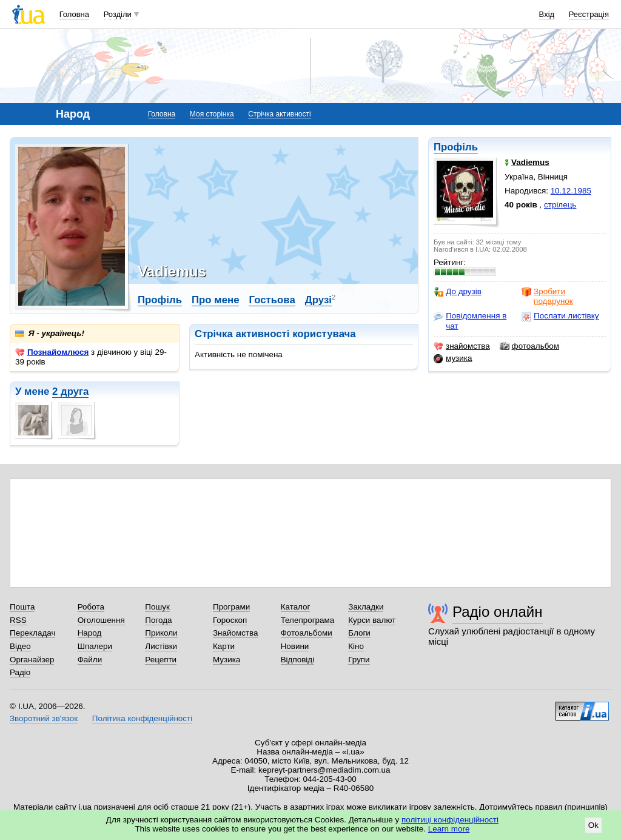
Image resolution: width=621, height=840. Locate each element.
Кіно (356, 646)
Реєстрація (589, 14)
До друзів (458, 292)
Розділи (118, 14)
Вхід (547, 14)
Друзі (318, 300)
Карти (224, 646)
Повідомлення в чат (470, 321)
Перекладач (32, 633)
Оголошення (101, 620)
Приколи (161, 633)
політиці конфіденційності (450, 820)
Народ (90, 633)
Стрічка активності (279, 114)
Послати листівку (560, 316)
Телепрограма (308, 620)
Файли (90, 660)
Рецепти (161, 660)
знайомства (462, 346)
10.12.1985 (571, 191)
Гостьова (272, 300)
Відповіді (298, 660)
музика (453, 358)
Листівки (161, 646)
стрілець (560, 205)
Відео (20, 646)
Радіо (20, 672)
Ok (593, 825)
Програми (231, 607)
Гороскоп (230, 620)
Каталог (296, 607)
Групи (359, 660)
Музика (227, 660)
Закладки (366, 607)
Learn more (449, 829)
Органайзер (32, 660)
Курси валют (372, 620)
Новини (295, 646)
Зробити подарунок (547, 296)
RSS (18, 620)
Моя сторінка (212, 114)
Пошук (157, 607)
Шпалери (95, 646)
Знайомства (236, 633)
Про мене (216, 300)
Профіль (456, 147)
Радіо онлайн (498, 612)
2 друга (70, 391)
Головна (74, 14)
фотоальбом (529, 346)
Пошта (22, 607)
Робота (91, 607)
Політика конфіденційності (142, 718)
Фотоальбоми (307, 633)
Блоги (359, 633)
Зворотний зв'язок (44, 718)
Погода (158, 620)
